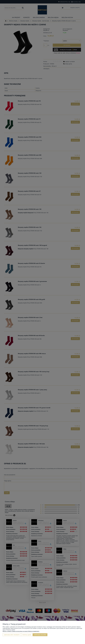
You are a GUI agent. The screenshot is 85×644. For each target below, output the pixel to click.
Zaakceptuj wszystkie (40, 635)
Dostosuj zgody (27, 635)
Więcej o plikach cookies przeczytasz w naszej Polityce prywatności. (21, 631)
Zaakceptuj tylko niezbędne (12, 635)
